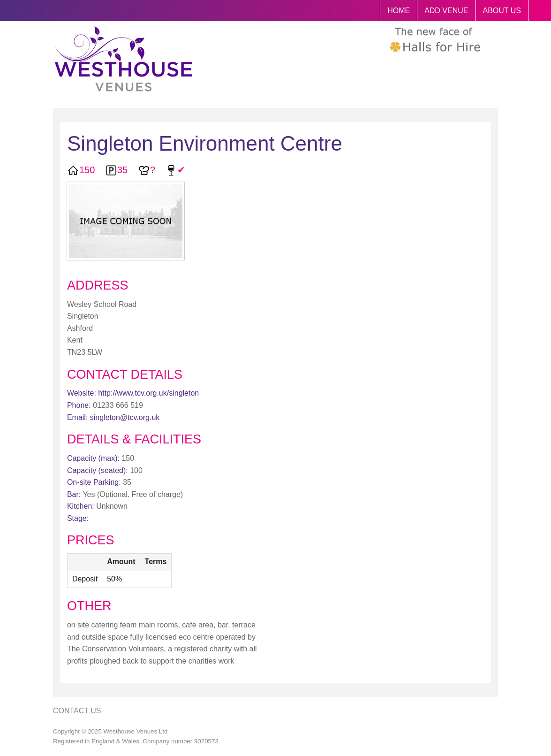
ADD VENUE (446, 11)
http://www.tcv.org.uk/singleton (148, 393)
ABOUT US (502, 11)
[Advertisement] (437, 323)
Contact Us (77, 711)
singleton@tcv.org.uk (125, 417)
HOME (399, 11)
